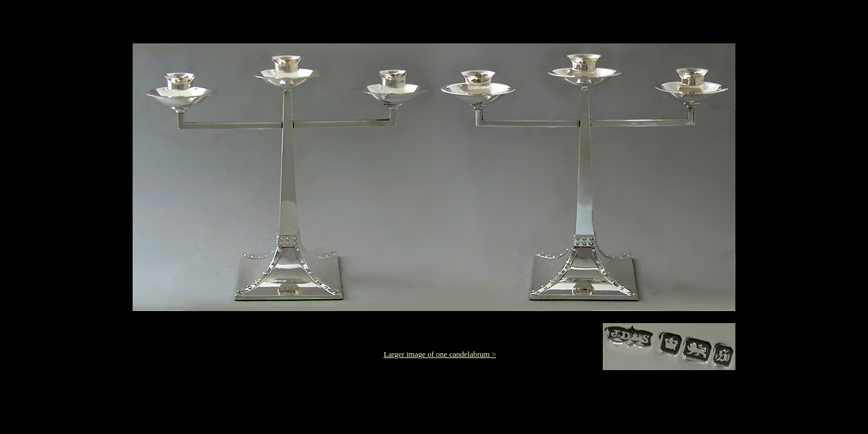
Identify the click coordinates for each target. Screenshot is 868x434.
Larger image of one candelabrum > (440, 354)
